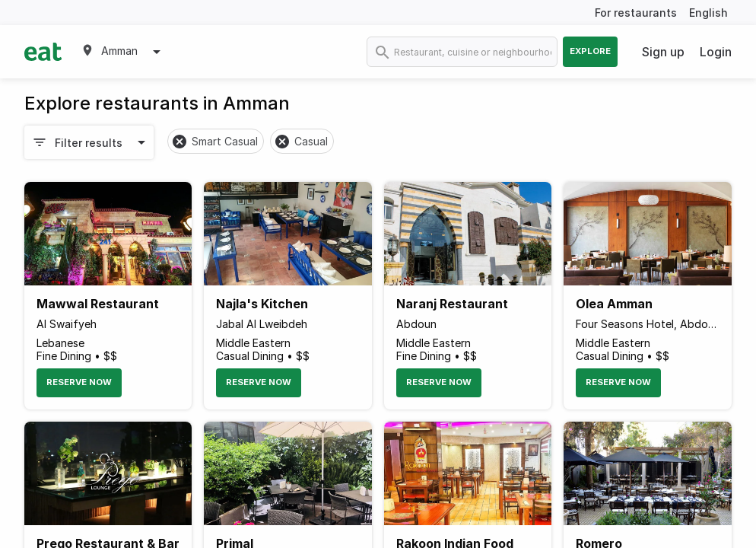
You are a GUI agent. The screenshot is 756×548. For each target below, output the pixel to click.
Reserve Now (79, 382)
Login (716, 52)
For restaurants (636, 13)
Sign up (663, 52)
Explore (590, 51)
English (708, 13)
